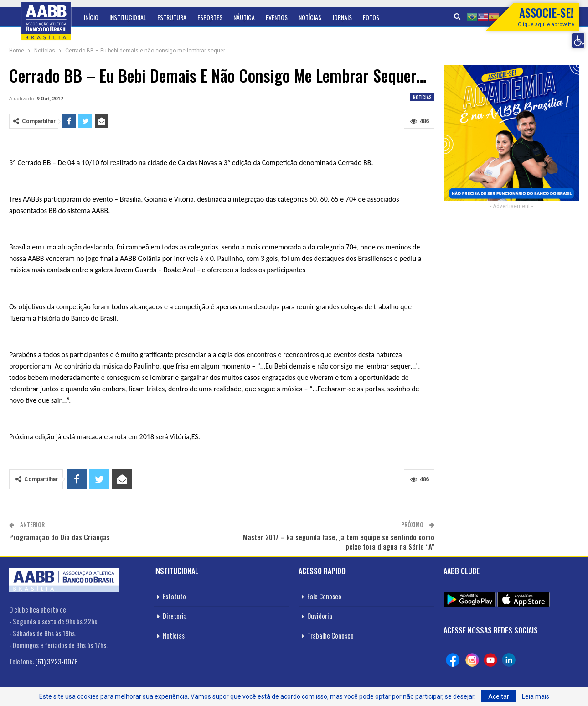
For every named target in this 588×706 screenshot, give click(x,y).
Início (91, 17)
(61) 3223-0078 (57, 661)
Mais (369, 17)
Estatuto (174, 596)
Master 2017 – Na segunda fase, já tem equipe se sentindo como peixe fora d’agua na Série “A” (339, 542)
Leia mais (536, 696)
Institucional (128, 17)
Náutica (244, 17)
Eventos (277, 17)
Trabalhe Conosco (330, 635)
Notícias (310, 17)
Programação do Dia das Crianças (59, 537)
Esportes (210, 17)
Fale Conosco (324, 596)
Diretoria (175, 616)
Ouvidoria (320, 616)
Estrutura (172, 17)
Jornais (342, 17)
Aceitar (499, 696)
